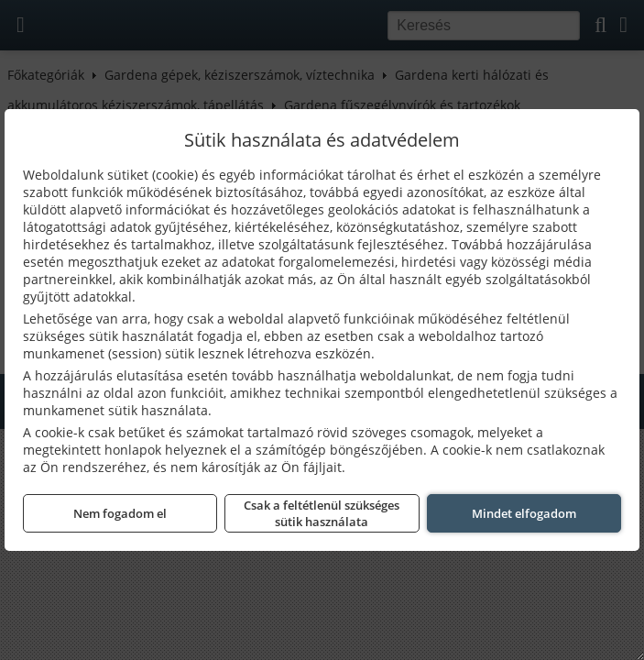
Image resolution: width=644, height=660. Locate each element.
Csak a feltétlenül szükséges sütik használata (322, 513)
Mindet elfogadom (524, 513)
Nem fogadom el (120, 513)
